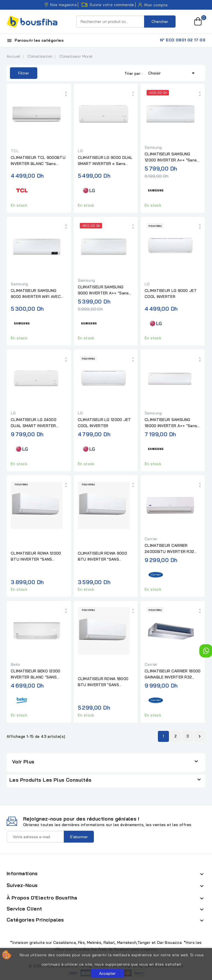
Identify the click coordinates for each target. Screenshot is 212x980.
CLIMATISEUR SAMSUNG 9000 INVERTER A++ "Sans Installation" (103, 290)
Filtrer (19, 73)
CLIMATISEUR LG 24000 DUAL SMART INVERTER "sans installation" (34, 423)
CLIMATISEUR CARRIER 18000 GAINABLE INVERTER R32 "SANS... (173, 674)
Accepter (107, 973)
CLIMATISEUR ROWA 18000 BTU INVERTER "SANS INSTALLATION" (103, 682)
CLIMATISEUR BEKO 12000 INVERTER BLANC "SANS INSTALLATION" (36, 674)
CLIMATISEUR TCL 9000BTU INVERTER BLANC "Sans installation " (38, 161)
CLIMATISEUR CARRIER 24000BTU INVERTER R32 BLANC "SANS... (169, 549)
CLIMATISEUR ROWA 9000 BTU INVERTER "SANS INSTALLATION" (102, 556)
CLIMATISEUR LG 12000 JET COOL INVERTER (104, 423)
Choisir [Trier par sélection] (172, 73)
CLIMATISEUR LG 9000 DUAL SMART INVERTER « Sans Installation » (105, 161)
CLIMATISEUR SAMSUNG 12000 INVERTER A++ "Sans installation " (171, 157)
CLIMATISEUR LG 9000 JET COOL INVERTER (171, 294)
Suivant (200, 736)
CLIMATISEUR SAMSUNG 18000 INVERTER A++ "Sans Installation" (171, 423)
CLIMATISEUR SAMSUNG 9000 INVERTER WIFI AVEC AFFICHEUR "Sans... (36, 294)
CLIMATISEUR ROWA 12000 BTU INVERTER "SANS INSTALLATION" (36, 556)
